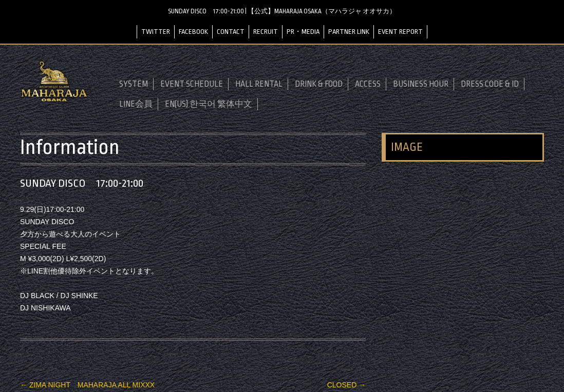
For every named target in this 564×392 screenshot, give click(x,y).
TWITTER (156, 32)
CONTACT (231, 32)
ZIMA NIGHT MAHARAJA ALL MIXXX (87, 385)
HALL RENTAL (259, 84)
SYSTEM (134, 84)
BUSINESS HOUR (421, 84)
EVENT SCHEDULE (192, 84)
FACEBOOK (193, 32)
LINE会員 (136, 104)
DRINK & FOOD (319, 84)
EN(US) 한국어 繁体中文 (209, 104)
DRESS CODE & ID (490, 84)
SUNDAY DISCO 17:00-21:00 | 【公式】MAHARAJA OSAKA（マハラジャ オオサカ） (282, 11)
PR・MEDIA (303, 32)
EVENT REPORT (400, 32)
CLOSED (346, 385)
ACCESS (368, 84)
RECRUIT (266, 32)
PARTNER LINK (349, 32)
